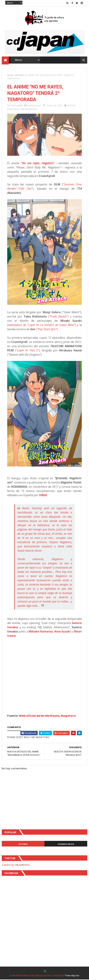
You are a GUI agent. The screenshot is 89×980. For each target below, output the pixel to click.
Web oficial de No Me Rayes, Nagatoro (47, 716)
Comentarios (66, 844)
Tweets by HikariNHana (16, 865)
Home (10, 75)
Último (23, 844)
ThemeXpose (72, 976)
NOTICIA (19, 75)
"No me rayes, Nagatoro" (38, 164)
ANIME (20, 106)
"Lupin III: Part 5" (27, 351)
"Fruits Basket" (58, 317)
